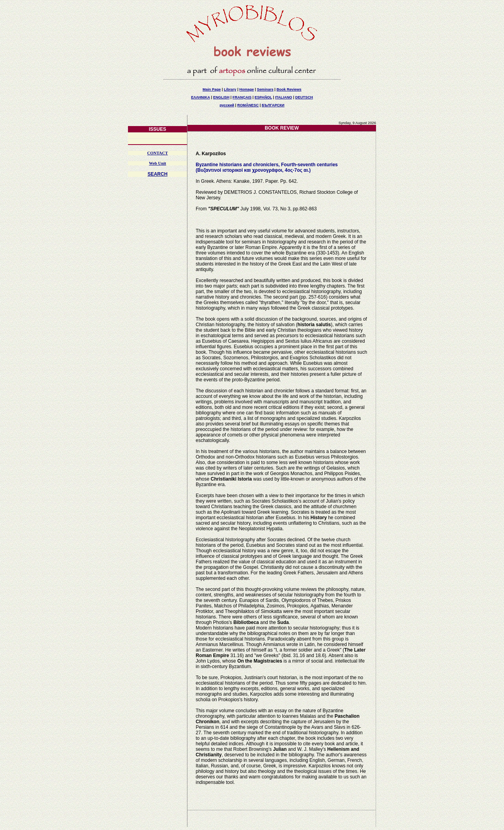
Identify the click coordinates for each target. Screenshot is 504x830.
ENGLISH (221, 97)
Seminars (265, 89)
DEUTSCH (304, 97)
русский (227, 105)
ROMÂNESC (248, 105)
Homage (247, 89)
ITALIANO (284, 97)
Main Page (211, 89)
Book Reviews (289, 89)
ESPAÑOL (263, 97)
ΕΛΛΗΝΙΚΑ (200, 97)
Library (230, 89)
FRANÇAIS (242, 97)
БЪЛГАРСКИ (273, 105)
